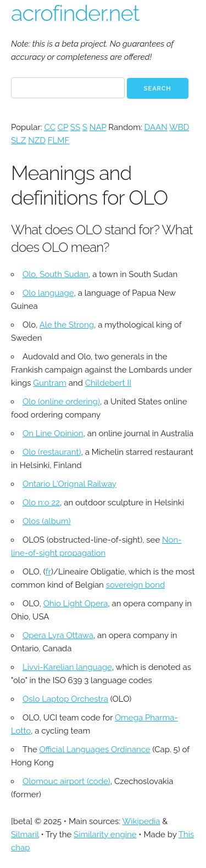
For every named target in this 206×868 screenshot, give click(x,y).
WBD (179, 127)
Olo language (48, 293)
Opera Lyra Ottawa (58, 635)
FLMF (59, 140)
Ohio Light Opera (76, 604)
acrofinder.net (75, 13)
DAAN (156, 127)
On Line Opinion (53, 433)
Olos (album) (47, 521)
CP (63, 127)
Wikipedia (141, 821)
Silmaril (25, 835)
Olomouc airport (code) (66, 781)
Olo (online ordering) (61, 402)
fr (48, 572)
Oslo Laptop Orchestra (65, 699)
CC (49, 127)
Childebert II (108, 383)
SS (75, 127)
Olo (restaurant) (52, 452)
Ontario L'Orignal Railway (69, 484)
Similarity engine (105, 835)
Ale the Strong (67, 325)
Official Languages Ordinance (95, 749)
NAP (98, 127)
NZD (37, 140)
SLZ (18, 140)
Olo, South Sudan (55, 274)
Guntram (50, 383)
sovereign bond (136, 585)
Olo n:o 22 (41, 503)
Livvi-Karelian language (67, 667)
